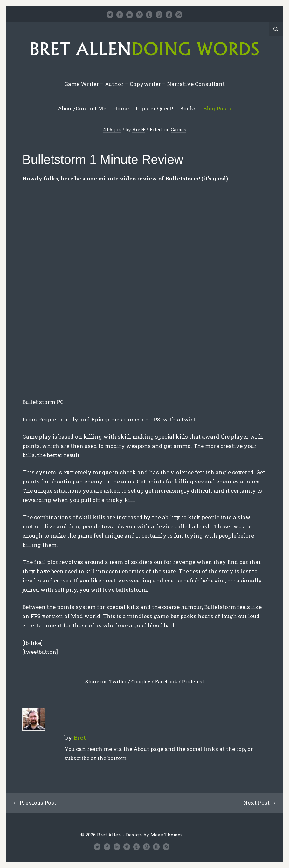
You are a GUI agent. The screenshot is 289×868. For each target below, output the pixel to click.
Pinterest (193, 681)
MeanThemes (167, 835)
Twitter (118, 681)
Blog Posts (217, 108)
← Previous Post (34, 803)
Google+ (141, 681)
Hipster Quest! (154, 108)
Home (121, 108)
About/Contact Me (82, 108)
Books (188, 108)
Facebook (166, 681)
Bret (137, 129)
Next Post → (260, 803)
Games (179, 129)
